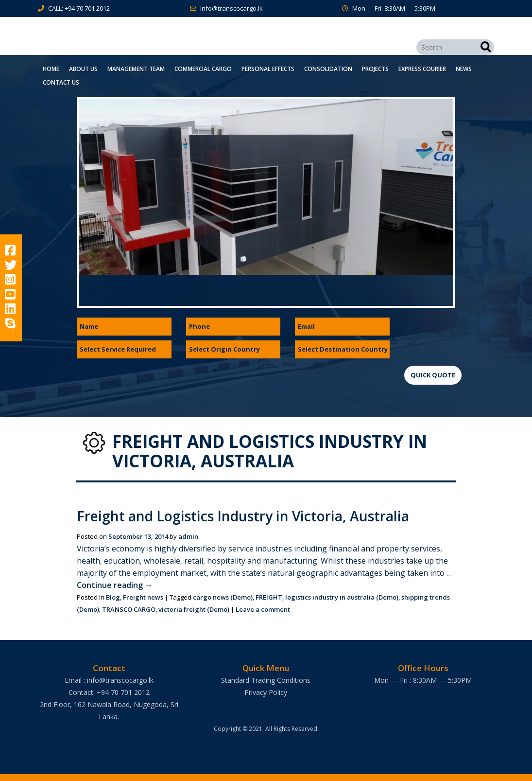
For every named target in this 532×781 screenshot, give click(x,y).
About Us (83, 69)
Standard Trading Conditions (266, 680)
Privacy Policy (266, 692)
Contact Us (61, 82)
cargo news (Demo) (223, 597)
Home (51, 69)
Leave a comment (263, 609)
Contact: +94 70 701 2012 (109, 692)
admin (188, 536)
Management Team (136, 69)
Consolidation (328, 69)
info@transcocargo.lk (232, 8)
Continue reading (115, 585)
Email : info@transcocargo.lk (109, 680)
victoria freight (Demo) (194, 609)
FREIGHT (269, 597)
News (464, 69)
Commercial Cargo (203, 69)
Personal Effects (268, 69)
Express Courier (422, 69)
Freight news (143, 597)
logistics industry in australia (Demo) (342, 597)
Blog (113, 597)
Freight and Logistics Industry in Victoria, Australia (243, 516)
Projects (375, 69)
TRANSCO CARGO (129, 609)
